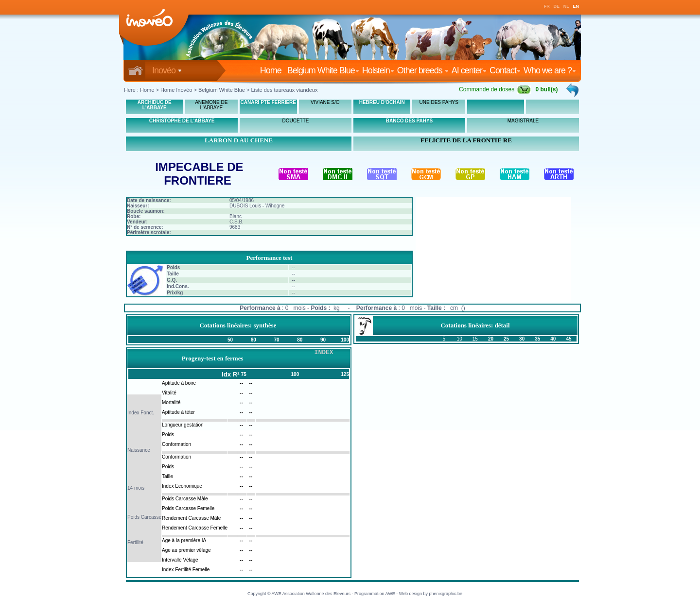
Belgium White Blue (323, 70)
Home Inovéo (176, 90)
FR (547, 6)
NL (566, 6)
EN (576, 6)
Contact (505, 70)
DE (557, 6)
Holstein (378, 70)
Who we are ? (550, 70)
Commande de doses (495, 89)
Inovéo (167, 70)
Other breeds (423, 70)
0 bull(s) (547, 89)
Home (273, 70)
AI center (469, 70)
